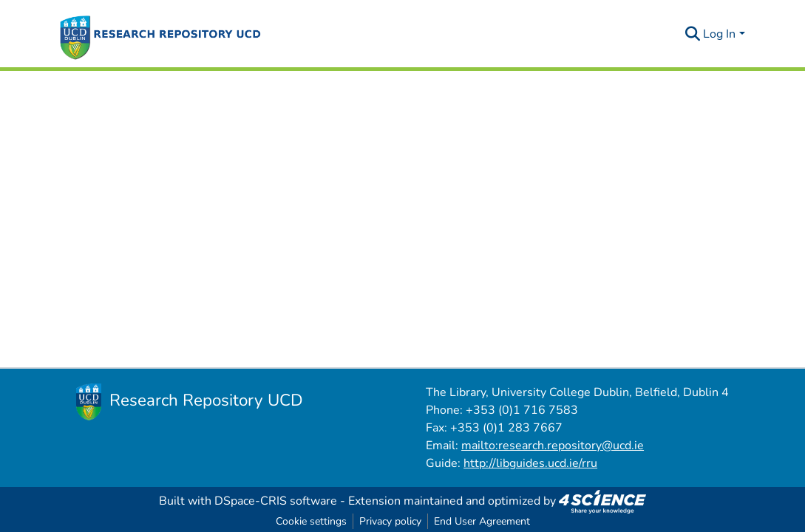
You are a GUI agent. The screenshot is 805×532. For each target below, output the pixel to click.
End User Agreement (482, 521)
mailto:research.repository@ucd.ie (553, 446)
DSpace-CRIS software (276, 501)
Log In (719, 34)
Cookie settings (311, 521)
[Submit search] (692, 34)
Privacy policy (390, 521)
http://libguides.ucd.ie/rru (530, 463)
